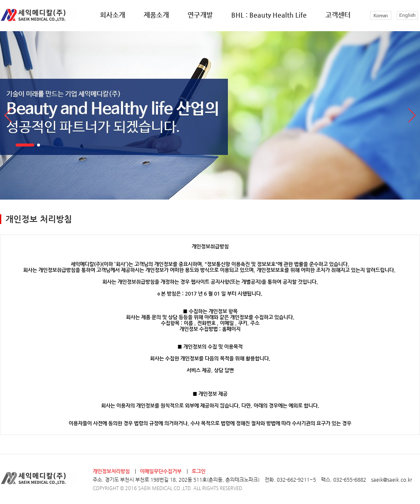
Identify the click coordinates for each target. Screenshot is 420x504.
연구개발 (200, 15)
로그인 (199, 471)
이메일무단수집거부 (161, 471)
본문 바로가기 (0, 0)
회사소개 (112, 15)
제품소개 (156, 15)
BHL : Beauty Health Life (269, 15)
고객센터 (338, 15)
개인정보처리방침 (111, 471)
